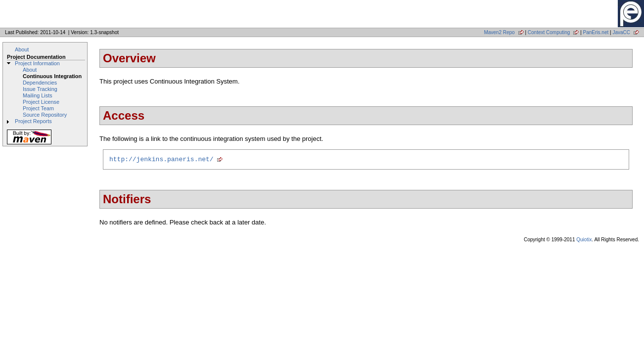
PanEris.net (596, 32)
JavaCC (621, 32)
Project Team (38, 108)
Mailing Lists (38, 95)
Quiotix (584, 241)
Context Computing (549, 32)
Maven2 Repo (499, 32)
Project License (41, 102)
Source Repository (45, 115)
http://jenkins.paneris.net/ (161, 160)
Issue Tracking (40, 89)
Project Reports (33, 121)
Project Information (37, 63)
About (22, 49)
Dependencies (40, 83)
